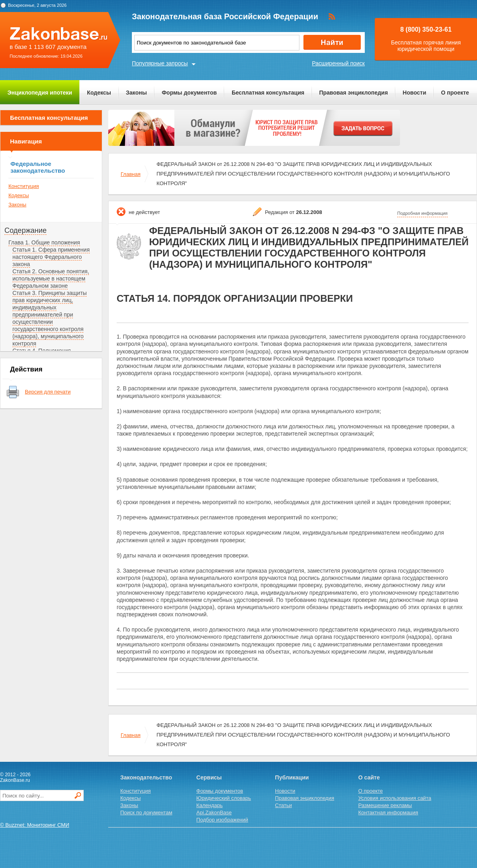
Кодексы (99, 93)
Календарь (210, 805)
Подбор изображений (222, 820)
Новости (415, 93)
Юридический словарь (224, 798)
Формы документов (189, 93)
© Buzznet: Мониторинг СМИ (35, 825)
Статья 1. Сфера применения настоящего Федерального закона (51, 257)
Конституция (24, 186)
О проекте (455, 93)
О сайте (369, 777)
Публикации (292, 777)
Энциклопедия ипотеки (40, 93)
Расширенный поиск (338, 63)
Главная (130, 174)
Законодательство (146, 777)
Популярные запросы (160, 63)
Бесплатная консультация (268, 93)
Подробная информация (422, 213)
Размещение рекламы (385, 805)
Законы (136, 93)
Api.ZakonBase (214, 812)
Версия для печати (48, 392)
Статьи (283, 805)
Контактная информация (388, 812)
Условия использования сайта (395, 798)
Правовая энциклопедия (353, 93)
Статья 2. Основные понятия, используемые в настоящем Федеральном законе (51, 279)
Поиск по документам (146, 812)
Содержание (25, 230)
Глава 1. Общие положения (44, 242)
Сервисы (209, 777)
